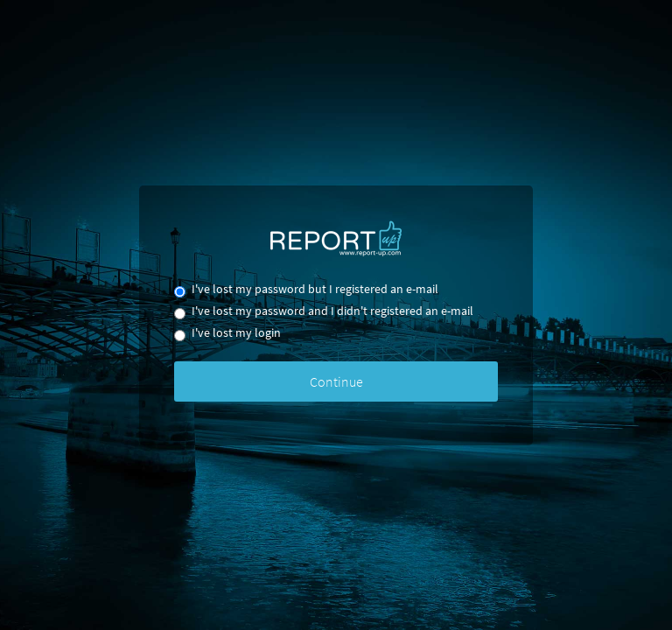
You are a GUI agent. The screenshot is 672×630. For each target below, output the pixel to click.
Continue (336, 381)
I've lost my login (227, 334)
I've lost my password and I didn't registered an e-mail (324, 312)
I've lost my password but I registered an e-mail (306, 290)
